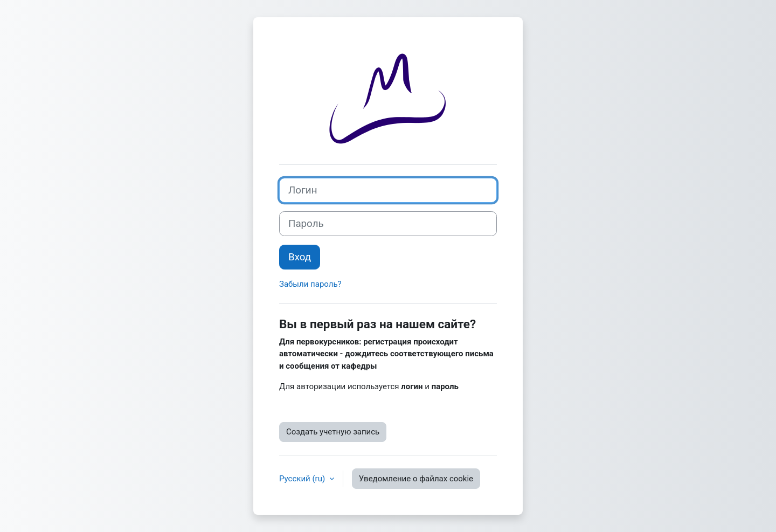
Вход (300, 257)
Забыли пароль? (310, 284)
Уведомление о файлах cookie (416, 479)
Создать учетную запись (333, 432)
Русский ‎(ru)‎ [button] (303, 479)
